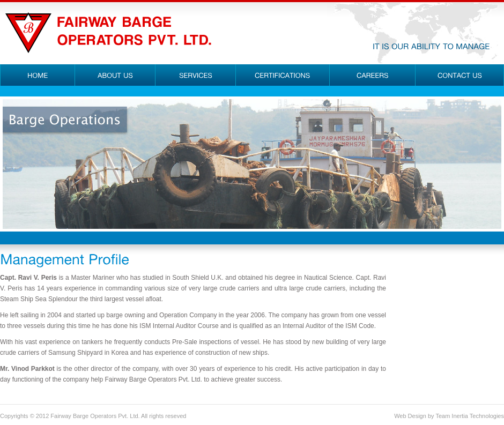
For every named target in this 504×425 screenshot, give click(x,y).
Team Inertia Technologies (470, 416)
